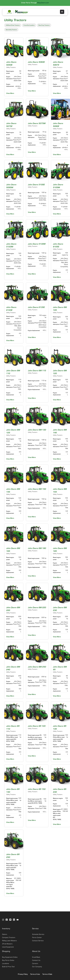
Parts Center (37, 938)
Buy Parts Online (8, 961)
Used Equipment (8, 947)
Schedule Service (38, 935)
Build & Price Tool (8, 967)
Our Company (37, 967)
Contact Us (36, 961)
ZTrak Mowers (7, 944)
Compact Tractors (9, 938)
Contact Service (38, 941)
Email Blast (36, 957)
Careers (35, 964)
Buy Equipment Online (10, 957)
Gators (5, 935)
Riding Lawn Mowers (9, 941)
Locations (6, 964)
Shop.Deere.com (43, 3)
